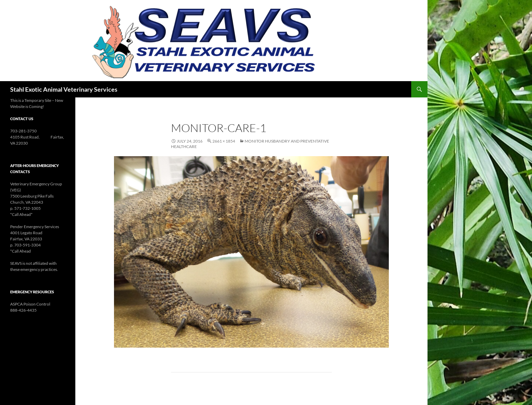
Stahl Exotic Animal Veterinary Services (64, 89)
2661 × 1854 (224, 141)
